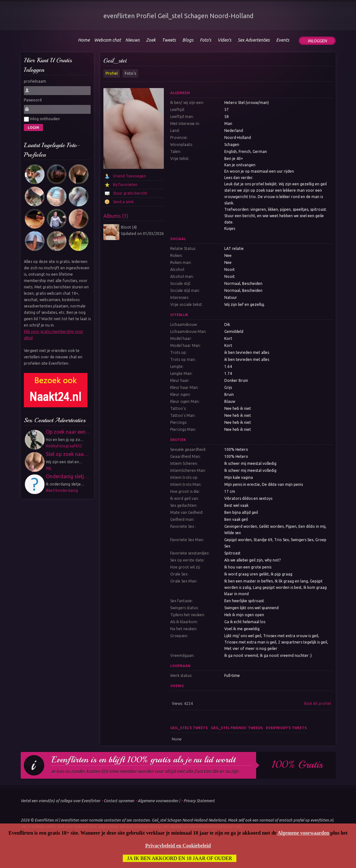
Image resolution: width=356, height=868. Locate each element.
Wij (49, 468)
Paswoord (33, 100)
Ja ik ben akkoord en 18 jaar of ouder (180, 858)
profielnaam (35, 81)
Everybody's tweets (286, 728)
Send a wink (123, 202)
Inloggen (317, 41)
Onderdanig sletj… (67, 476)
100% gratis (297, 765)
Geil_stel (115, 61)
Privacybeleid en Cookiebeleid (178, 846)
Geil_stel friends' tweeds (237, 728)
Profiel (112, 73)
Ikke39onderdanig (62, 490)
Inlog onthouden (42, 119)
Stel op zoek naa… (67, 454)
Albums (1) (116, 216)
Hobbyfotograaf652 (64, 446)
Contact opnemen (119, 801)
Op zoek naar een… (68, 432)
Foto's (130, 73)
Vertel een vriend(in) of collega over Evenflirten (60, 801)
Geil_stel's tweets (189, 728)
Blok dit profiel (318, 703)
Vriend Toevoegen (129, 176)
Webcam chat (108, 40)
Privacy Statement (199, 801)
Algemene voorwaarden (158, 801)
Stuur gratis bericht (130, 193)
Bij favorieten (125, 185)
